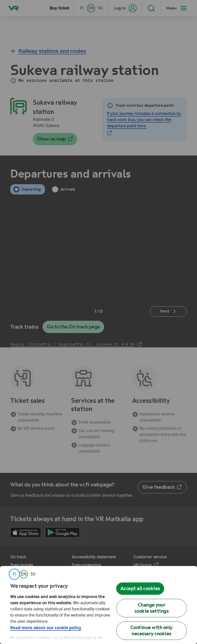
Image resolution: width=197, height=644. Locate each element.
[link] (14, 574)
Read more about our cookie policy (46, 628)
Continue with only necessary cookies (151, 631)
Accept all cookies (140, 588)
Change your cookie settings (152, 608)
